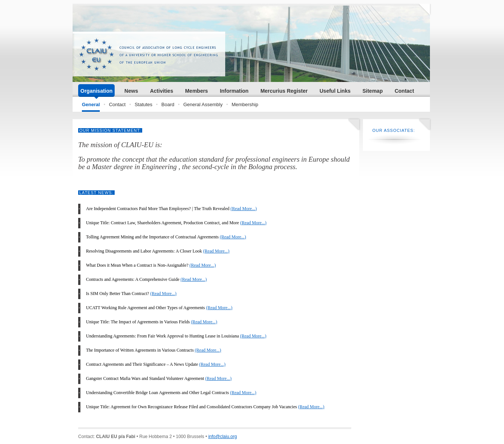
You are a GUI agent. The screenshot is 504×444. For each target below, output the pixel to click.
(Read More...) (244, 209)
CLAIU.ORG (149, 54)
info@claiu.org (222, 437)
